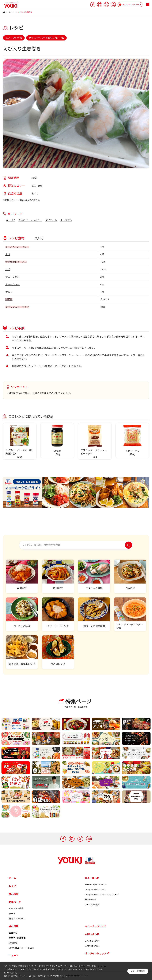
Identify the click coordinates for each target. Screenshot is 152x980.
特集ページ (15, 902)
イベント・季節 (16, 909)
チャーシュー (12, 284)
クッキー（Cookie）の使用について (36, 976)
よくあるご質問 (92, 941)
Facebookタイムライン (96, 884)
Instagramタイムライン (96, 890)
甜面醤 (9, 299)
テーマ (12, 914)
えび (8, 254)
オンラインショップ (97, 953)
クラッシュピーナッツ (17, 307)
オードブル (66, 220)
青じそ (9, 292)
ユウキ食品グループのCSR (21, 948)
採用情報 (13, 943)
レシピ (12, 886)
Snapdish (91, 900)
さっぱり (11, 220)
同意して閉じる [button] (138, 971)
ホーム (12, 878)
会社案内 (13, 933)
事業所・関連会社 (17, 938)
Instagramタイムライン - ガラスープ (102, 895)
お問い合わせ (92, 934)
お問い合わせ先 (92, 946)
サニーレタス (12, 277)
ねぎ (8, 269)
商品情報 (14, 894)
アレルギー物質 (92, 905)
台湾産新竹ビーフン (16, 262)
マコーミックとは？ (96, 926)
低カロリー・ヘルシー (30, 220)
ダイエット (51, 220)
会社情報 (14, 926)
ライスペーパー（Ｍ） (17, 247)
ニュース (14, 956)
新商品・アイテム (17, 919)
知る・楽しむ (92, 878)
